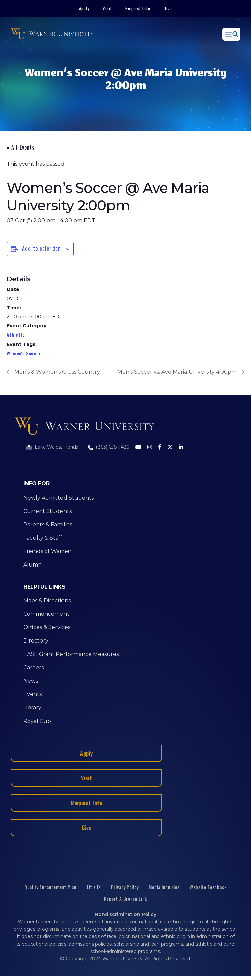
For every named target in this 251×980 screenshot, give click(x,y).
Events (33, 694)
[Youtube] (138, 447)
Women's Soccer (24, 353)
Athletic (16, 335)
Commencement (46, 614)
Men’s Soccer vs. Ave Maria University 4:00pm (177, 372)
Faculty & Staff (43, 538)
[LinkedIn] (181, 447)
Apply (84, 8)
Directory (36, 641)
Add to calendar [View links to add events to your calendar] (41, 248)
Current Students (47, 511)
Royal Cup (37, 721)
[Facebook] (160, 447)
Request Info (138, 8)
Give (168, 8)
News (31, 681)
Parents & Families (48, 524)
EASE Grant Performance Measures (71, 654)
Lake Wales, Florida (56, 447)
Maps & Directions (47, 600)
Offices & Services (47, 627)
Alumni (33, 565)
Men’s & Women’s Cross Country (57, 372)
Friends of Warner (47, 551)
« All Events (21, 147)
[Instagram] (150, 447)
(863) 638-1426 (112, 447)
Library (32, 708)
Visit (107, 8)
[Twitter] (170, 447)
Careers (34, 667)
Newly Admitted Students (58, 498)
